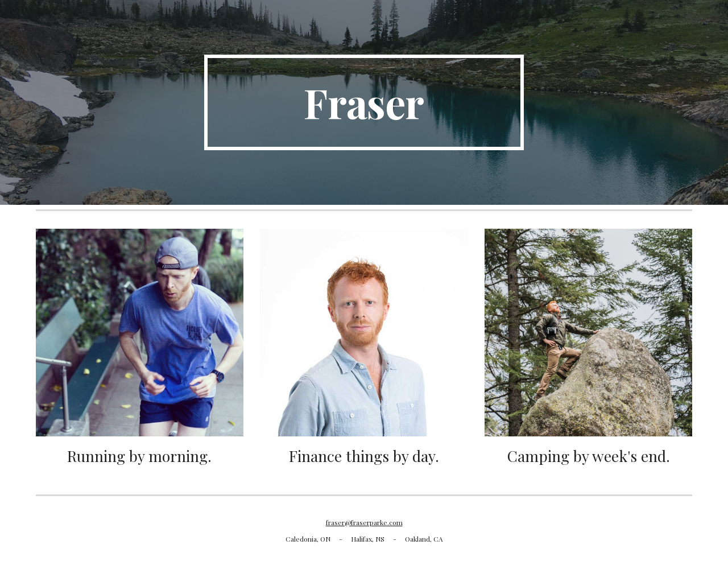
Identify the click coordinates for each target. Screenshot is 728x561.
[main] (364, 102)
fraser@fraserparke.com (364, 522)
